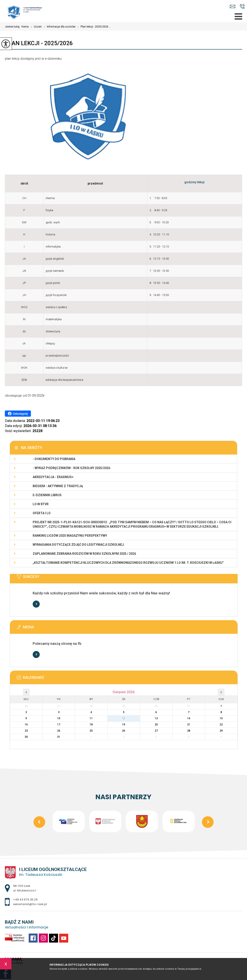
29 (221, 731)
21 (189, 725)
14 (189, 718)
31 (59, 737)
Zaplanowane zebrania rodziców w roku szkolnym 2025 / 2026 (84, 554)
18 (91, 725)
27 (156, 731)
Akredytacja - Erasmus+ (53, 477)
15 (221, 718)
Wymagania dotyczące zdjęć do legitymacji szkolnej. (79, 545)
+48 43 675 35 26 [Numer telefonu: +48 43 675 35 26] (25, 900)
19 (124, 725)
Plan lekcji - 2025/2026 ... (93, 27)
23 (26, 731)
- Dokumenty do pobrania (54, 459)
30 (26, 737)
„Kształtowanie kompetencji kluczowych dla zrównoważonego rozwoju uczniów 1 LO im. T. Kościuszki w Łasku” (128, 563)
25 (91, 731)
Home (25, 27)
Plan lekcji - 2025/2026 (39, 43)
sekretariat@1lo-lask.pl (233, 6)
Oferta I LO (42, 513)
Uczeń (35, 27)
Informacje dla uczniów (59, 27)
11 (91, 718)
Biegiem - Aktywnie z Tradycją (58, 486)
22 (221, 725)
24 (59, 731)
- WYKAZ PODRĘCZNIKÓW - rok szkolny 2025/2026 (71, 468)
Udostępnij (18, 414)
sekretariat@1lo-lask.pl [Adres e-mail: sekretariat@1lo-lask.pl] (30, 904)
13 (156, 718)
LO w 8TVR (41, 504)
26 (124, 731)
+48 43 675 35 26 (242, 6)
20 (156, 725)
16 (26, 725)
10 (59, 718)
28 (189, 731)
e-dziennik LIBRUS (47, 495)
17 (59, 725)
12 (124, 718)
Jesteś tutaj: (13, 27)
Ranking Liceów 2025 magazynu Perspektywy (70, 536)
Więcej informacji (36, 604)
